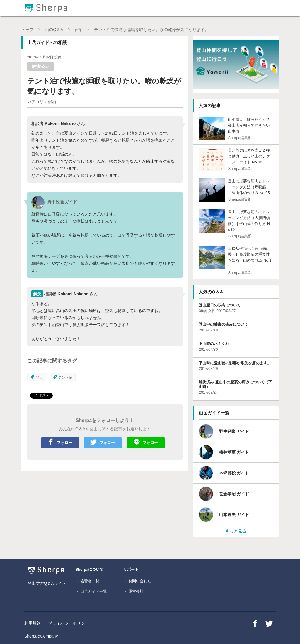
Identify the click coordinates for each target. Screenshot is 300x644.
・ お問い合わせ (137, 581)
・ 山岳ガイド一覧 (91, 591)
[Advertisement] (65, 517)
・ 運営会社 (133, 591)
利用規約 (33, 623)
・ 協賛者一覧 (87, 581)
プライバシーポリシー (69, 623)
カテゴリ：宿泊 (42, 101)
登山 (37, 377)
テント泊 (63, 377)
